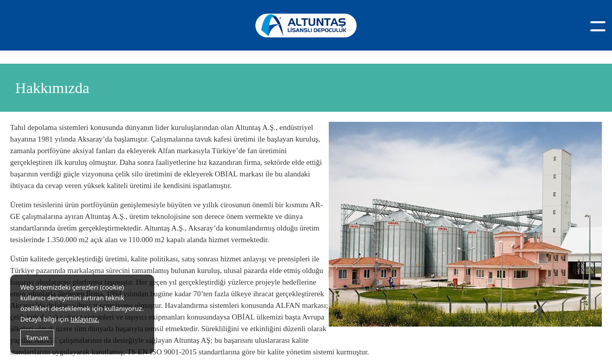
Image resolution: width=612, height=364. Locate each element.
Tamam (37, 338)
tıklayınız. (85, 319)
